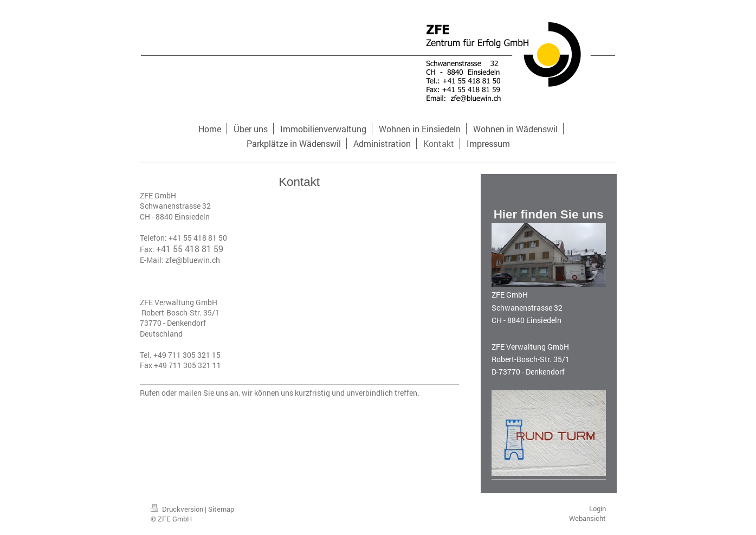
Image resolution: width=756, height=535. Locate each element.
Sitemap (221, 509)
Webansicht (587, 518)
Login (597, 508)
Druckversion (178, 509)
